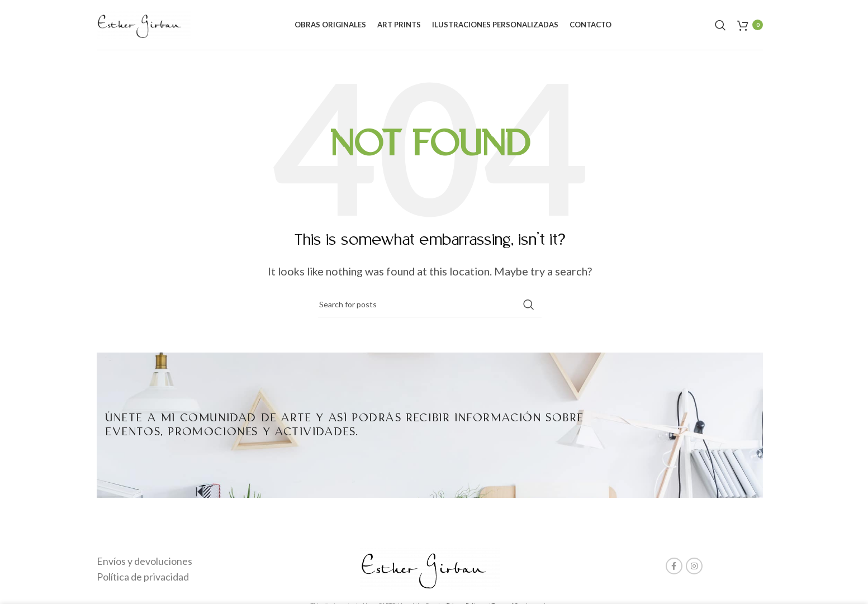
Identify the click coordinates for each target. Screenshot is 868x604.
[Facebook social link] (674, 566)
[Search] (720, 25)
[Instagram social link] (694, 566)
